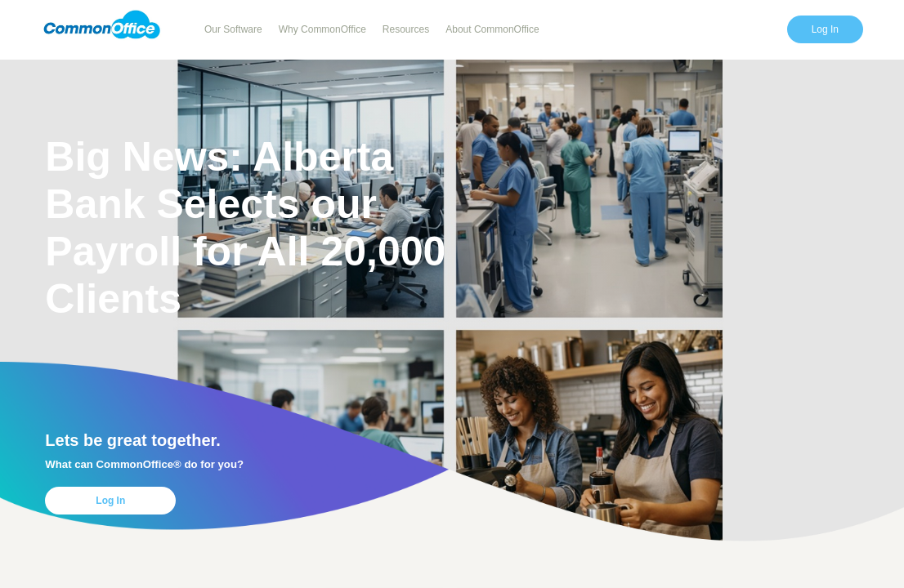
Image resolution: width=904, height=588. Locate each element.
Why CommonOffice (322, 29)
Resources (406, 29)
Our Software (233, 29)
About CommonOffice (492, 29)
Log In (825, 29)
